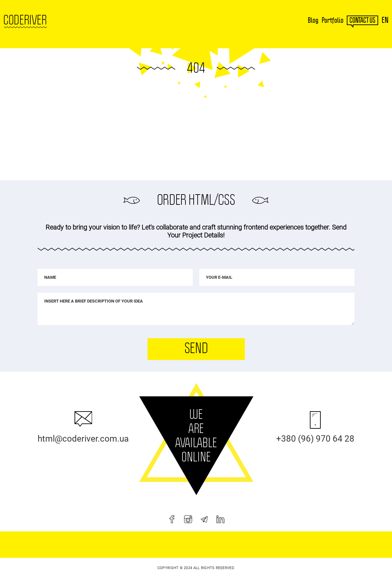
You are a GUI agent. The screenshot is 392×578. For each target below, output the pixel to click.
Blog (313, 20)
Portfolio (333, 20)
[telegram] (204, 519)
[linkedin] (220, 519)
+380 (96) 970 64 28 (315, 439)
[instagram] (188, 519)
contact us (362, 20)
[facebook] (172, 519)
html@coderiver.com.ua (83, 439)
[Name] (115, 277)
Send (196, 349)
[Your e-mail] (277, 277)
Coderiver (25, 20)
